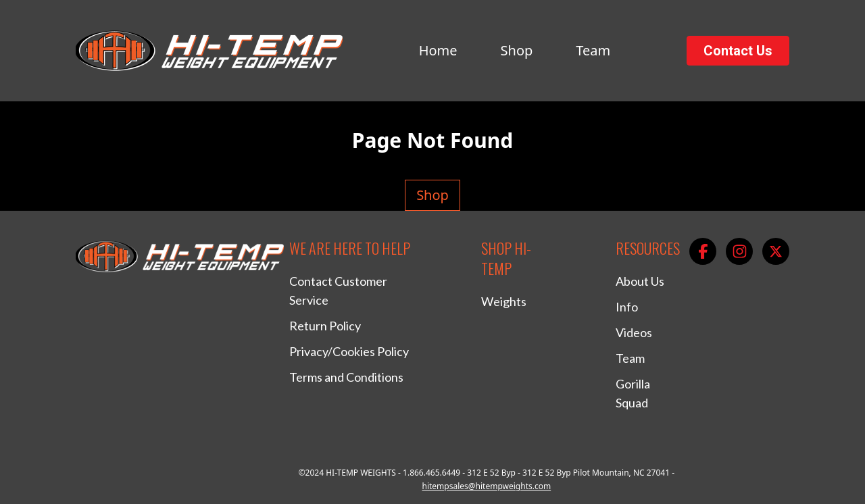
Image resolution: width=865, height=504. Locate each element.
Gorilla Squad (633, 393)
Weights (504, 301)
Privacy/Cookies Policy (349, 351)
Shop (517, 50)
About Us (640, 281)
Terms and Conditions (346, 377)
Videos (634, 332)
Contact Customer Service (338, 291)
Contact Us (738, 51)
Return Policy (325, 326)
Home (438, 50)
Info (627, 307)
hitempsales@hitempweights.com (486, 486)
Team (593, 50)
